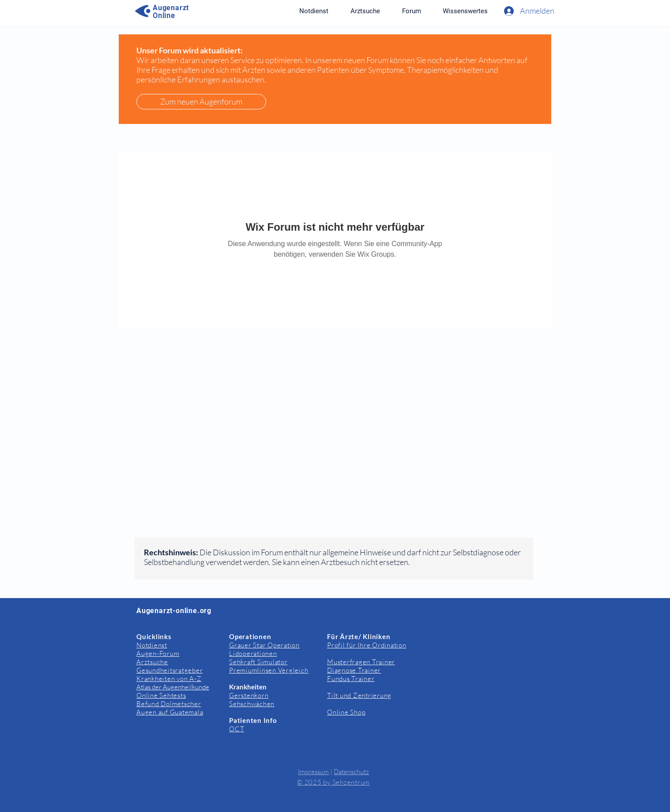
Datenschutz (351, 772)
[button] (465, 11)
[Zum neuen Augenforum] (201, 102)
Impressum (313, 772)
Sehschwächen (252, 704)
